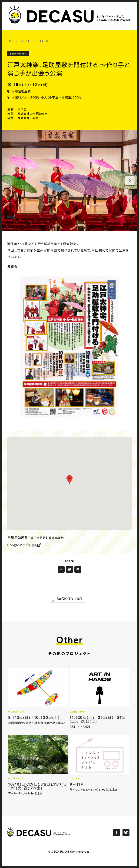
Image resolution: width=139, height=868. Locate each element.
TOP (10, 41)
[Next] (130, 180)
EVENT (25, 41)
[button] (69, 479)
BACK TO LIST (70, 599)
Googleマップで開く (24, 545)
